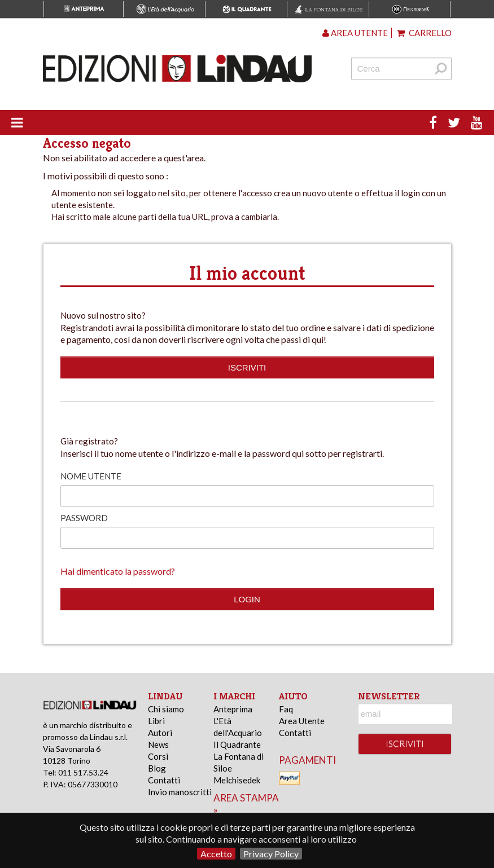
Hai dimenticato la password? (118, 571)
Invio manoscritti (180, 792)
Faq (286, 709)
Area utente (355, 33)
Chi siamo (166, 709)
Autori (160, 733)
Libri (156, 721)
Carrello (424, 33)
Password (84, 518)
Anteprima (233, 709)
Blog (157, 768)
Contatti (164, 780)
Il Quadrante (237, 744)
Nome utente (91, 476)
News (158, 744)
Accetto (216, 854)
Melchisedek (237, 780)
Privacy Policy (271, 854)
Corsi (158, 756)
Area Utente (302, 721)
